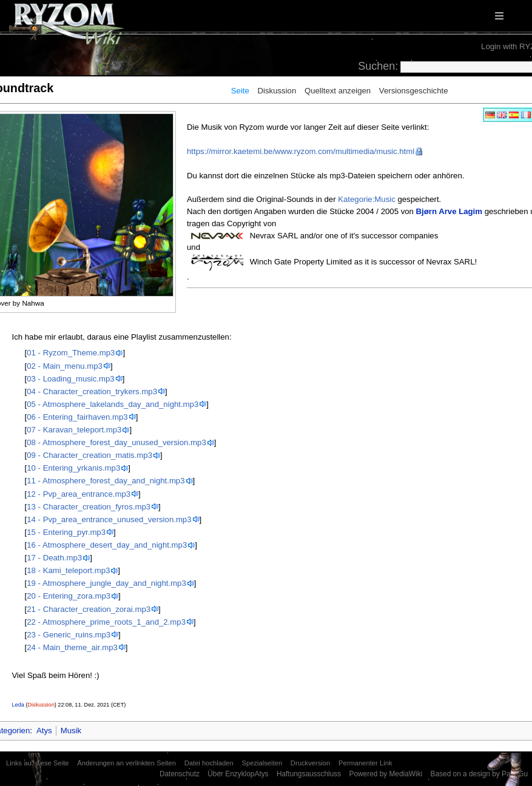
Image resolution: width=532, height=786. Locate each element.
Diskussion (277, 91)
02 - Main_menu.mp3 (65, 366)
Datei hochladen (209, 763)
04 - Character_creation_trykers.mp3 (92, 391)
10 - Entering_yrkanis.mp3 (73, 468)
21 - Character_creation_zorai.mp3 (89, 609)
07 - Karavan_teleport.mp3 (74, 430)
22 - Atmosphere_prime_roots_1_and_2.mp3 (106, 622)
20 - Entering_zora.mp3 (69, 596)
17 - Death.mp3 (54, 558)
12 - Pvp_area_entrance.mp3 (79, 494)
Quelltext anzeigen (338, 91)
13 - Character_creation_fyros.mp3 (89, 507)
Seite (240, 91)
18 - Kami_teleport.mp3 (68, 570)
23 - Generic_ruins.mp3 (69, 635)
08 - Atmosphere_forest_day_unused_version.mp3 (116, 442)
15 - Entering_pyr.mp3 (66, 532)
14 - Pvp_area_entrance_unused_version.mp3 (109, 519)
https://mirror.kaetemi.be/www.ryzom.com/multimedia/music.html (301, 151)
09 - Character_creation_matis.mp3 (89, 455)
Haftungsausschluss (309, 774)
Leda (18, 705)
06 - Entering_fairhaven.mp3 (77, 417)
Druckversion (310, 763)
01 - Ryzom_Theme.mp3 (71, 353)
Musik (71, 731)
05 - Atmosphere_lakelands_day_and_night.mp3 (113, 404)
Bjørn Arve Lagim (449, 211)
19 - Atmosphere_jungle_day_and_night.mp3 (106, 583)
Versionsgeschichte (414, 91)
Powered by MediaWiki (386, 774)
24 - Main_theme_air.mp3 (72, 647)
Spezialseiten (262, 763)
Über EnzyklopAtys (238, 774)
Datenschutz (180, 774)
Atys (44, 731)
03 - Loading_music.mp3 (70, 379)
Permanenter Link (365, 763)
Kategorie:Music (367, 199)
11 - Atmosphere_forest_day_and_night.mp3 (106, 481)
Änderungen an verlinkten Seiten (126, 763)
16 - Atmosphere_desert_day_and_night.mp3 (107, 545)
